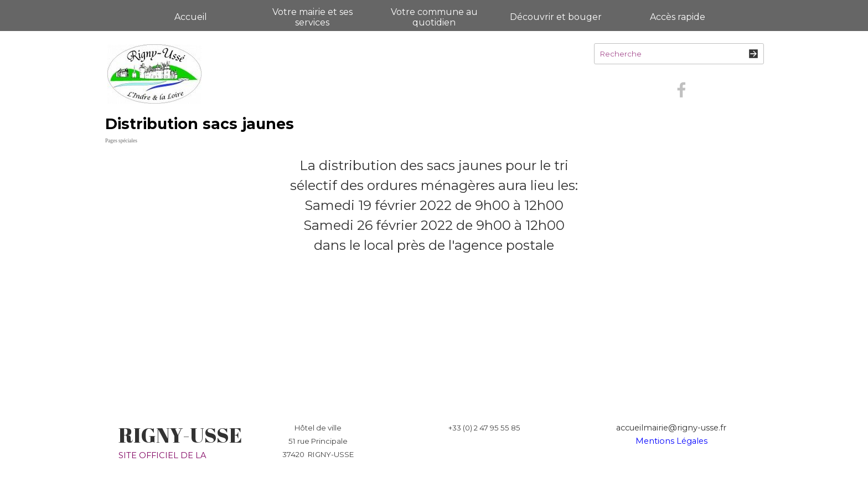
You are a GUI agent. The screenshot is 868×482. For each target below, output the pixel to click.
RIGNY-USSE (180, 435)
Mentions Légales (671, 441)
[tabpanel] (434, 206)
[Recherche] (679, 54)
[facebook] (681, 90)
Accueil (191, 17)
